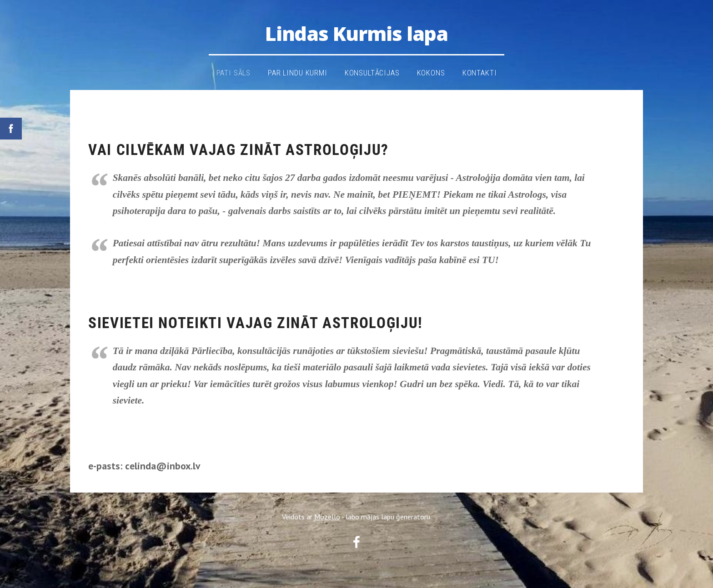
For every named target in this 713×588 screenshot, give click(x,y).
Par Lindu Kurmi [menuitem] (298, 73)
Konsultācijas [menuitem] (372, 73)
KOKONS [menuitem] (431, 73)
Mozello (327, 517)
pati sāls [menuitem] (234, 73)
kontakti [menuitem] (480, 73)
